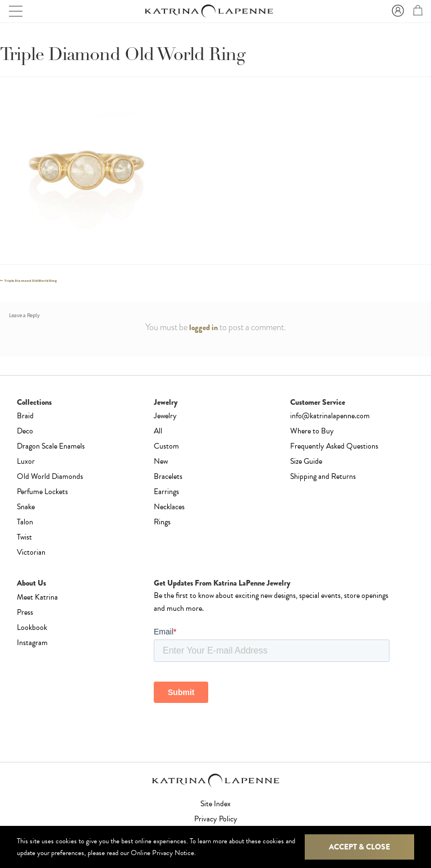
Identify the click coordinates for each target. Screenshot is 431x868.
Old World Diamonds (50, 476)
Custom (166, 446)
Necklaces (169, 507)
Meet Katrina (37, 597)
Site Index (215, 804)
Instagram (32, 643)
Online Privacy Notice (162, 853)
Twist (24, 537)
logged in (203, 327)
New (161, 461)
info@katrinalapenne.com (330, 416)
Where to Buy (312, 431)
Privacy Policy (216, 819)
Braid (25, 416)
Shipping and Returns (323, 476)
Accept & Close (359, 847)
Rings (162, 522)
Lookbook (32, 627)
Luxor (26, 461)
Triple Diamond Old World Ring (31, 281)
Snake (26, 507)
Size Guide (306, 461)
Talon (25, 522)
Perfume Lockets (42, 492)
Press (25, 612)
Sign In (396, 11)
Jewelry (165, 416)
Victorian (31, 552)
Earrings (166, 492)
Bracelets (168, 476)
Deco (25, 431)
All (158, 431)
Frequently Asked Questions (334, 446)
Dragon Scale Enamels (51, 446)
